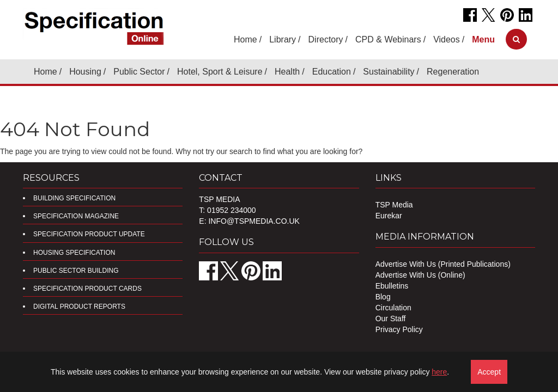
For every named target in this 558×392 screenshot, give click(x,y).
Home (245, 39)
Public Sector (139, 72)
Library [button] (283, 39)
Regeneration (453, 72)
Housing (85, 72)
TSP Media (394, 205)
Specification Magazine (76, 216)
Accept (489, 372)
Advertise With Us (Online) (420, 275)
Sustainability (389, 72)
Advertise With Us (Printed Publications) (443, 264)
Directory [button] (326, 39)
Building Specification (74, 198)
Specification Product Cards (87, 289)
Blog (383, 297)
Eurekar (389, 216)
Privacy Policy (399, 329)
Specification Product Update (89, 234)
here (439, 372)
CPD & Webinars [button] (388, 39)
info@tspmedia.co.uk (254, 221)
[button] (483, 39)
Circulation (393, 308)
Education (332, 72)
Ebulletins (392, 286)
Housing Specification (74, 253)
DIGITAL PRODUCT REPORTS (79, 307)
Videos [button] (447, 39)
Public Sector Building (76, 271)
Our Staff (391, 318)
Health (287, 72)
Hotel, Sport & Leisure (220, 72)
